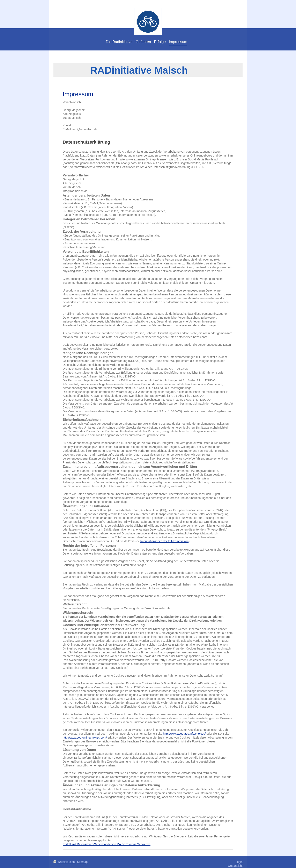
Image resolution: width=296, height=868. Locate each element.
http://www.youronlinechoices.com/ (85, 738)
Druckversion (64, 862)
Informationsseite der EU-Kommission (164, 541)
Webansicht (235, 866)
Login (239, 862)
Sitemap (82, 862)
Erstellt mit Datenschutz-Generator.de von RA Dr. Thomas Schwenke (107, 844)
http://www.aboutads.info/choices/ (184, 734)
